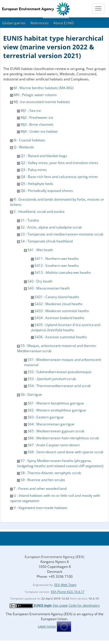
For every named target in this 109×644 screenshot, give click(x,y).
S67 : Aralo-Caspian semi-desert (54, 445)
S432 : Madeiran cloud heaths (59, 304)
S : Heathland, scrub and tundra (39, 212)
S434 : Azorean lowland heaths (59, 318)
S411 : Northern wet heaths (57, 259)
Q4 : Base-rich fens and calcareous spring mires (59, 177)
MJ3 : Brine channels (37, 124)
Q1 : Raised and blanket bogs (44, 156)
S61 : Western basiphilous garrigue (56, 403)
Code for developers (84, 605)
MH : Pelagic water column (35, 95)
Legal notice (47, 626)
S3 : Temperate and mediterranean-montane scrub (62, 234)
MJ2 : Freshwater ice (37, 117)
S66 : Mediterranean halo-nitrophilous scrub (63, 438)
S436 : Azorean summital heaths (61, 337)
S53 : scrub (52, 379)
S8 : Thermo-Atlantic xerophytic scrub (51, 473)
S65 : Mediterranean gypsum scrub (56, 431)
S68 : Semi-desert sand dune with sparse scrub (65, 452)
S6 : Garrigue (31, 394)
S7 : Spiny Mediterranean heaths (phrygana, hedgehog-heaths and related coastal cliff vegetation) (60, 463)
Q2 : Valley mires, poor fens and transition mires (59, 163)
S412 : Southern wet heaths (57, 266)
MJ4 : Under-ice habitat (39, 131)
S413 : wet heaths (63, 272)
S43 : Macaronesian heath (49, 288)
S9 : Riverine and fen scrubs (43, 480)
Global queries (14, 23)
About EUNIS (64, 23)
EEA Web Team (65, 585)
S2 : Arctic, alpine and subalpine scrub (51, 227)
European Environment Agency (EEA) (54, 557)
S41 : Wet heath (40, 250)
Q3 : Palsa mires (34, 170)
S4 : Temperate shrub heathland (47, 241)
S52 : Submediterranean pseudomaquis (60, 372)
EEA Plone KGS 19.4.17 (68, 592)
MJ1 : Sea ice (31, 110)
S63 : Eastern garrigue (46, 417)
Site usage (60, 605)
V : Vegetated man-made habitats (41, 508)
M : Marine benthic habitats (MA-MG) (44, 88)
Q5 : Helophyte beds (37, 184)
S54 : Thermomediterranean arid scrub (59, 386)
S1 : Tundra (30, 220)
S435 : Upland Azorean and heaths (66, 327)
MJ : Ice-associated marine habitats (42, 102)
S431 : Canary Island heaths (57, 297)
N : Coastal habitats (29, 140)
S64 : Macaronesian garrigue (51, 424)
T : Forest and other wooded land (40, 489)
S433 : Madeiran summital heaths (62, 311)
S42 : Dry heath (40, 281)
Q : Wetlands (24, 147)
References (40, 23)
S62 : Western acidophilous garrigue (57, 410)
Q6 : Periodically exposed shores (47, 191)
